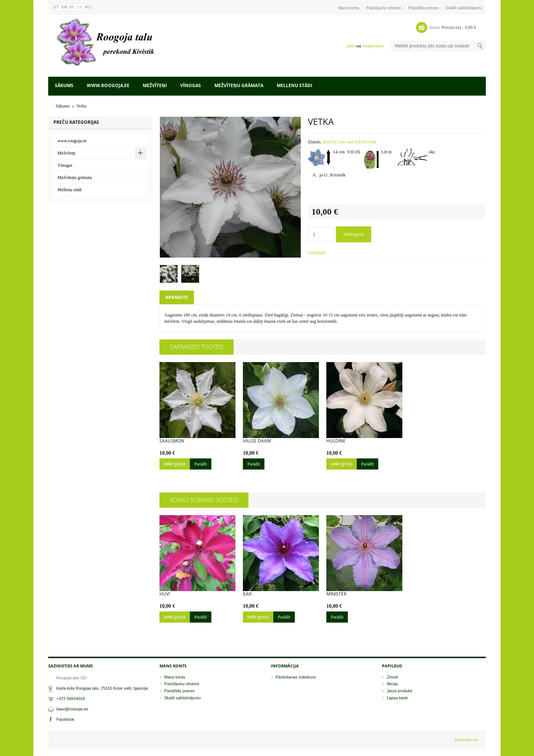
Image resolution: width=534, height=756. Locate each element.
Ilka (247, 594)
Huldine (336, 441)
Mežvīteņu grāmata (239, 85)
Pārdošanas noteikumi (296, 677)
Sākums (64, 85)
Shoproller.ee (466, 740)
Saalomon (172, 441)
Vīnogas (191, 85)
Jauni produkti (400, 691)
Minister (336, 594)
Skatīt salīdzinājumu (464, 8)
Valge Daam (257, 441)
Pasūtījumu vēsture (383, 8)
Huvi (165, 594)
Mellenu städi (294, 85)
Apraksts (177, 297)
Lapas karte (397, 698)
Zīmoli (392, 677)
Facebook (65, 719)
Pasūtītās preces (423, 8)
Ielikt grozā (354, 234)
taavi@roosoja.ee (72, 709)
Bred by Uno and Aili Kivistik (350, 142)
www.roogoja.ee (108, 85)
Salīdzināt (317, 253)
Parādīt (201, 464)
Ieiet (351, 46)
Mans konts (349, 8)
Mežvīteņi (155, 85)
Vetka (81, 106)
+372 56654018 (71, 699)
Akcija (392, 684)
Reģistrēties (373, 46)
